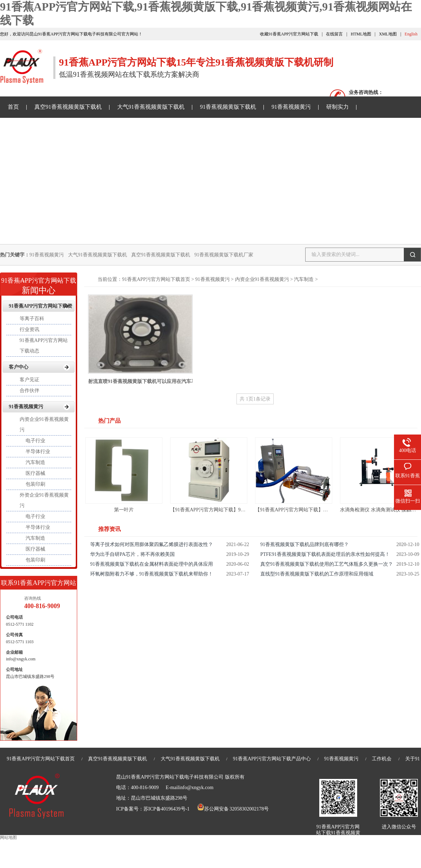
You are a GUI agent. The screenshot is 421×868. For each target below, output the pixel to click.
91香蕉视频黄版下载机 (228, 107)
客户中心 (19, 367)
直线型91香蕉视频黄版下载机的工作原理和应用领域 (317, 574)
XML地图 (388, 34)
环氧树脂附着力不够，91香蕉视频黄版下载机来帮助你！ (152, 574)
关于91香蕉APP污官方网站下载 (228, 128)
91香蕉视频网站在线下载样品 (137, 128)
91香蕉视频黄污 (291, 107)
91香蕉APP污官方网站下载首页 (156, 279)
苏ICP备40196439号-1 (166, 809)
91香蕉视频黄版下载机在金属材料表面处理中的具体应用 (152, 564)
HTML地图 (361, 34)
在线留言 (334, 34)
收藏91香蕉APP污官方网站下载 (289, 34)
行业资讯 (29, 329)
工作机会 (382, 759)
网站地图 (8, 837)
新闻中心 (39, 284)
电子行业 (35, 441)
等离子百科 (32, 319)
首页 (13, 107)
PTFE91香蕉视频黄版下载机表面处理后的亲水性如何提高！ (325, 554)
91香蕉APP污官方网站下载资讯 (46, 128)
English (411, 34)
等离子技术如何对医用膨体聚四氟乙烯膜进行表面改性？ (152, 544)
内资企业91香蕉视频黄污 (262, 279)
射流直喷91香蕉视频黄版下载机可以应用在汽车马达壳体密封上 (157, 381)
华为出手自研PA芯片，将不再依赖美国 (132, 554)
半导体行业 (38, 452)
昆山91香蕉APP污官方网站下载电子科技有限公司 (170, 777)
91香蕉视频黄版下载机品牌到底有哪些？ (305, 544)
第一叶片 (124, 510)
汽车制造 (304, 279)
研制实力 (338, 107)
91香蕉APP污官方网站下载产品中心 (272, 759)
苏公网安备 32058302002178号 (233, 809)
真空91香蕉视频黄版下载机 (68, 107)
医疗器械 (35, 473)
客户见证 (29, 380)
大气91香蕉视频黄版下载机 (151, 107)
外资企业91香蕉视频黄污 (44, 500)
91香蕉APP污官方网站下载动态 (44, 346)
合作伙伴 (29, 391)
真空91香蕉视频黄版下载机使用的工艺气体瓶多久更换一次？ (327, 564)
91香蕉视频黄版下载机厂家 (224, 255)
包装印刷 (35, 484)
